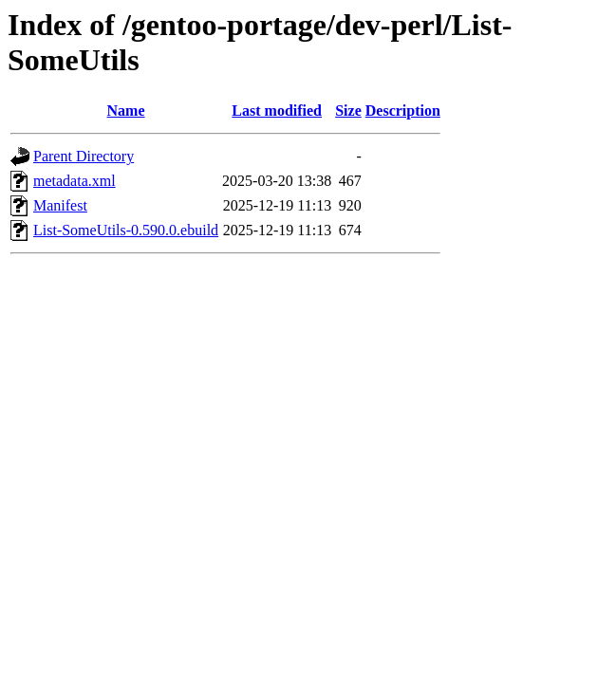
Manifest (60, 205)
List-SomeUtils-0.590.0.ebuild (126, 230)
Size (348, 111)
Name (126, 111)
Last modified (277, 111)
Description (403, 111)
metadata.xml (75, 181)
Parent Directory (84, 156)
